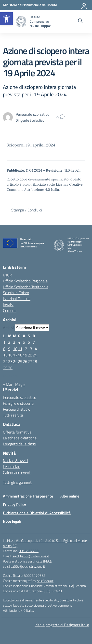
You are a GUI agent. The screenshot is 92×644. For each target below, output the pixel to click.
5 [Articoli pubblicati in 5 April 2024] (24, 342)
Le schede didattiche (20, 438)
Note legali (12, 521)
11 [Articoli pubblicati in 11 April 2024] (20, 349)
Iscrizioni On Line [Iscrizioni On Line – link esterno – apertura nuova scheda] (17, 299)
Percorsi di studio (17, 409)
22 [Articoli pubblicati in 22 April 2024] (5, 361)
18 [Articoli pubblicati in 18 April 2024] (20, 355)
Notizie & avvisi (15, 461)
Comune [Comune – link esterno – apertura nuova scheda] (10, 310)
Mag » (20, 384)
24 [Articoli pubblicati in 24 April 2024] (15, 361)
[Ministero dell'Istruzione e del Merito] (30, 5)
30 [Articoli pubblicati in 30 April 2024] (10, 368)
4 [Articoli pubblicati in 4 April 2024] (19, 342)
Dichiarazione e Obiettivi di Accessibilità (37, 513)
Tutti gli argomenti (18, 482)
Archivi (8, 328)
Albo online (70, 496)
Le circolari (12, 467)
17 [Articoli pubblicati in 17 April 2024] (15, 355)
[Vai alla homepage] (21, 22)
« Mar (8, 384)
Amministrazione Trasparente (28, 496)
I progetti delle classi (20, 444)
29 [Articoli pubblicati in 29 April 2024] (5, 368)
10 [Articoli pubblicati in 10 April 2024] (15, 349)
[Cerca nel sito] (80, 21)
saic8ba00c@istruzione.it (31, 556)
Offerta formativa (17, 432)
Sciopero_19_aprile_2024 (31, 145)
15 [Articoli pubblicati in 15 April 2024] (5, 355)
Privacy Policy (14, 504)
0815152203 (29, 551)
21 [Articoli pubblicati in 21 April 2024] (35, 355)
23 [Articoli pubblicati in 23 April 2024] (10, 361)
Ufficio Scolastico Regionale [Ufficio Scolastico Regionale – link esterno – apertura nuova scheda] (25, 281)
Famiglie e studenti (18, 403)
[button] (6, 19)
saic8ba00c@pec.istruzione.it (24, 566)
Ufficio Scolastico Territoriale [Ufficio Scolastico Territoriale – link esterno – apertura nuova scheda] (26, 287)
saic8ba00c (45, 581)
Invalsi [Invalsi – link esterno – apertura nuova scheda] (8, 305)
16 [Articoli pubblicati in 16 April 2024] (10, 355)
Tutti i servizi (13, 415)
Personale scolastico (20, 397)
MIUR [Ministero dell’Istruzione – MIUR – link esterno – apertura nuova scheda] (7, 275)
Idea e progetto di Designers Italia (62, 625)
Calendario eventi (17, 472)
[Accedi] (84, 5)
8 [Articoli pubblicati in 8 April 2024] (4, 349)
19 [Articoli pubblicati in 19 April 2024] (25, 355)
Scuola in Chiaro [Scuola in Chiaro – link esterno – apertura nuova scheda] (16, 293)
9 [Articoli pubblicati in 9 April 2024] (9, 349)
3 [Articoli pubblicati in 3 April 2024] (14, 342)
